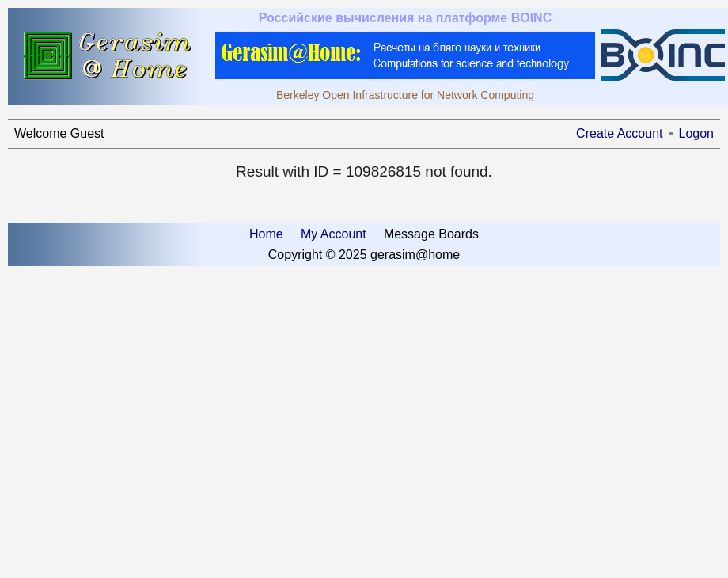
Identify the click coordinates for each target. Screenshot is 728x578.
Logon (697, 133)
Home (266, 234)
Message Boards (431, 234)
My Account (334, 234)
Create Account (619, 133)
